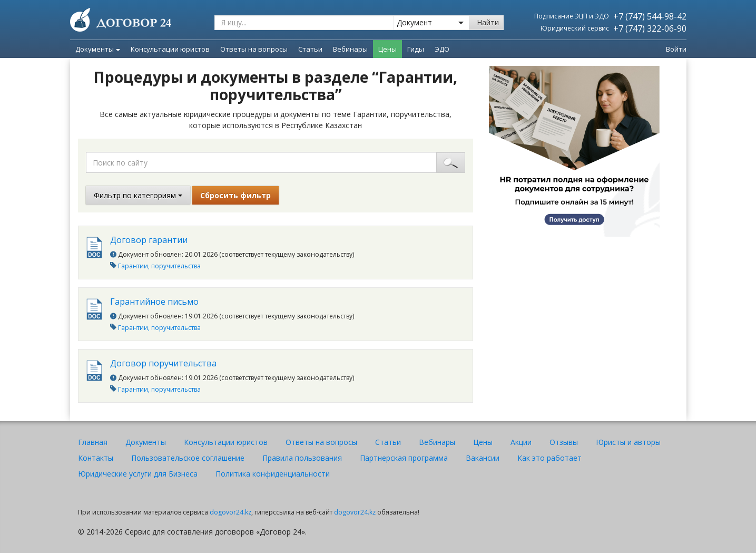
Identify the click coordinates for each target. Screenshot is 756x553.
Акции (521, 442)
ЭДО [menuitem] (442, 49)
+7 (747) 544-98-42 (650, 16)
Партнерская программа (404, 458)
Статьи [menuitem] (310, 49)
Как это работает (549, 458)
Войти (676, 49)
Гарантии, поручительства (159, 266)
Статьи (388, 442)
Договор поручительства (163, 363)
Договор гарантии (149, 240)
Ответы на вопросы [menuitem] (254, 49)
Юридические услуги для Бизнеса (138, 474)
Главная (93, 442)
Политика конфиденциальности (273, 474)
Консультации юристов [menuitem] (170, 49)
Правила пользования (302, 458)
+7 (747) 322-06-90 (650, 28)
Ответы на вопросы (321, 442)
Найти (488, 22)
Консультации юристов (226, 442)
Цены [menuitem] (387, 49)
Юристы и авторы (628, 442)
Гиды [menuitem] (416, 49)
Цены (483, 442)
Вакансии (483, 458)
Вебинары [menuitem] (350, 49)
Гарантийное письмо (154, 302)
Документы (98, 49)
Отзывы (564, 442)
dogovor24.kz (230, 512)
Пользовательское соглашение (188, 458)
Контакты (96, 458)
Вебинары (437, 442)
